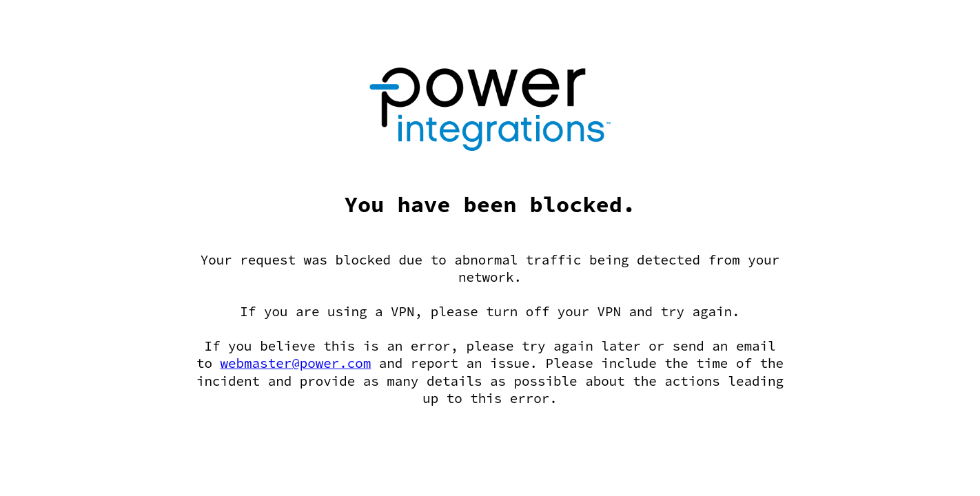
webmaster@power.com (296, 363)
